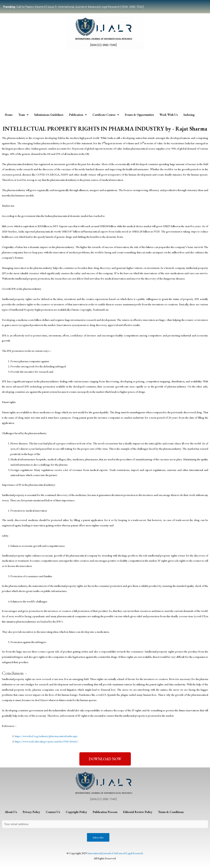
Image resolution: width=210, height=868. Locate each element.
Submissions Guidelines (49, 115)
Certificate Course (106, 115)
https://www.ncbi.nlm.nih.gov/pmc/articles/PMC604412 (46, 741)
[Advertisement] (105, 80)
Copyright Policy (76, 812)
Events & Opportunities (139, 115)
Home (9, 115)
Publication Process (105, 812)
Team (23, 115)
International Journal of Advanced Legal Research (115, 853)
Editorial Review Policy (138, 812)
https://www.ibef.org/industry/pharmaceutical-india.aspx (46, 736)
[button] (105, 759)
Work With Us (169, 115)
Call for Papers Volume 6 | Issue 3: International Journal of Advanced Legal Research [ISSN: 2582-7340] (73, 7)
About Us (11, 812)
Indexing (189, 115)
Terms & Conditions (171, 812)
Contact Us (53, 812)
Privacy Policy (31, 812)
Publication (78, 115)
